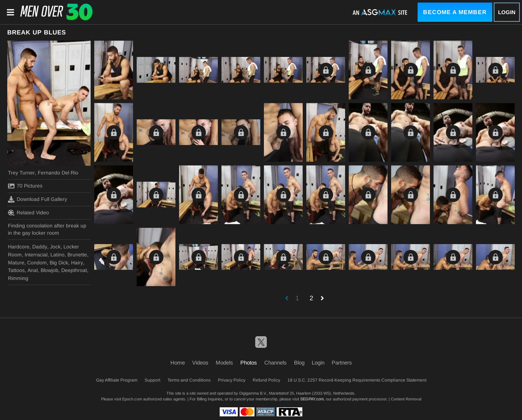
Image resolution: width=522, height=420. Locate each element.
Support (152, 380)
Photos (249, 363)
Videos (200, 363)
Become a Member (455, 12)
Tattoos (16, 270)
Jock (55, 247)
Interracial (36, 255)
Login (507, 12)
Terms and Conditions (189, 380)
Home (178, 363)
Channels (275, 363)
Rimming (18, 278)
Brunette (77, 255)
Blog (299, 363)
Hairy (77, 263)
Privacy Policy (232, 380)
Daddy (40, 247)
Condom (37, 263)
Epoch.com (132, 399)
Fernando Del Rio (58, 173)
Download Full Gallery (38, 199)
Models (224, 363)
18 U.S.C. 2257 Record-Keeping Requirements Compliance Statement (357, 380)
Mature (16, 263)
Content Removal (406, 399)
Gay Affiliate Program (117, 380)
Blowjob (49, 270)
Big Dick (59, 263)
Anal (33, 270)
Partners (342, 363)
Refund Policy (266, 380)
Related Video (28, 213)
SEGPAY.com (312, 399)
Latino (57, 255)
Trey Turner (21, 173)
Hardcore (19, 247)
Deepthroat (74, 270)
